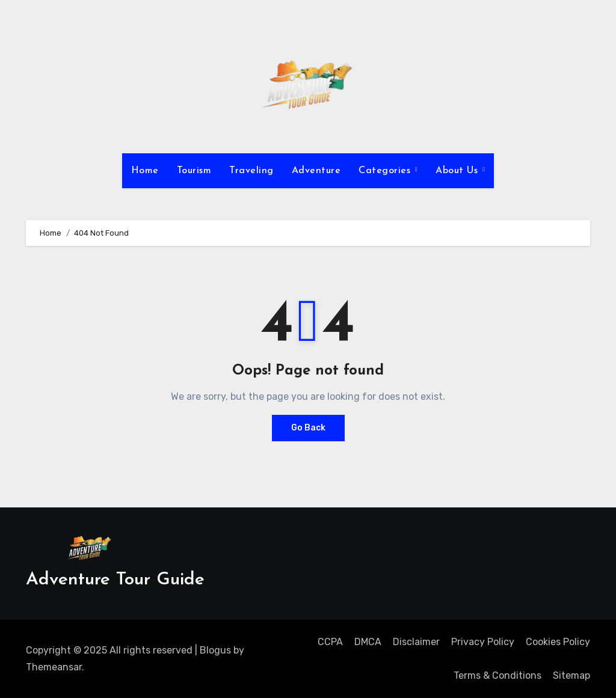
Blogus (215, 650)
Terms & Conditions (497, 675)
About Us (458, 171)
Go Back (308, 428)
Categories (386, 171)
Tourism (194, 171)
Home (145, 171)
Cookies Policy (558, 642)
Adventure (316, 171)
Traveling (251, 171)
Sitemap (571, 675)
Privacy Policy (483, 642)
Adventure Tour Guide (115, 580)
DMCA (368, 642)
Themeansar (54, 667)
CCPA (330, 642)
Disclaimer (416, 642)
